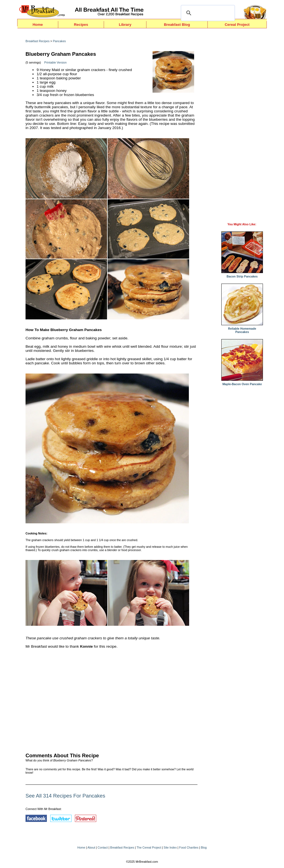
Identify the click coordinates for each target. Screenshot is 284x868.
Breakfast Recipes (37, 41)
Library (125, 25)
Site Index (170, 847)
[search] (207, 13)
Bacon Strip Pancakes (242, 275)
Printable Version (56, 62)
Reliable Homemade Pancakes (242, 329)
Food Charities (189, 847)
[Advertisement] (111, 699)
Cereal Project (237, 25)
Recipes (81, 25)
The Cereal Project (149, 847)
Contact (103, 847)
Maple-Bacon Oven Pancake (242, 383)
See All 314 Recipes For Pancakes (65, 796)
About (91, 847)
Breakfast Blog (177, 25)
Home (38, 25)
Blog (204, 847)
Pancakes (59, 41)
